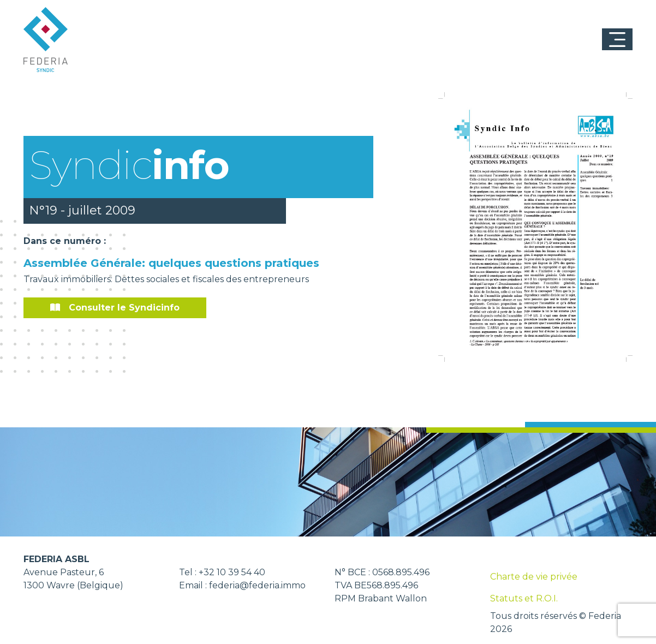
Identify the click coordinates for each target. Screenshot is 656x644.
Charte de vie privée (534, 577)
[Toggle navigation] (617, 39)
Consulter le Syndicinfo (115, 308)
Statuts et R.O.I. (524, 598)
